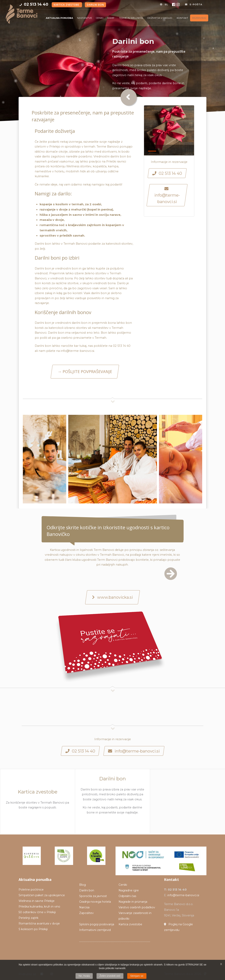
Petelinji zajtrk (28, 918)
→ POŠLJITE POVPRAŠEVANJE (85, 372)
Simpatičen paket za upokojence (42, 895)
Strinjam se (137, 976)
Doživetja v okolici (160, 18)
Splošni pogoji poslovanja (97, 924)
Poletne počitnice (31, 890)
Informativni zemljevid (95, 930)
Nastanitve (85, 18)
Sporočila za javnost (93, 896)
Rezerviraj (199, 18)
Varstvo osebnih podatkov (137, 907)
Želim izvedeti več (110, 976)
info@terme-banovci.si (183, 895)
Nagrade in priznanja (133, 902)
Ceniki (100, 18)
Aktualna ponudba (59, 18)
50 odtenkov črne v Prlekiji (37, 912)
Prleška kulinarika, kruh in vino (39, 907)
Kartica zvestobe (67, 5)
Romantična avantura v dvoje (39, 923)
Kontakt (182, 18)
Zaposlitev (86, 913)
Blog (83, 885)
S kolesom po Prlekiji (33, 929)
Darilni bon (95, 5)
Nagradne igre (129, 890)
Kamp (111, 18)
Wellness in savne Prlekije (37, 901)
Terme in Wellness (131, 18)
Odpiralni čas (127, 896)
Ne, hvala (84, 976)
